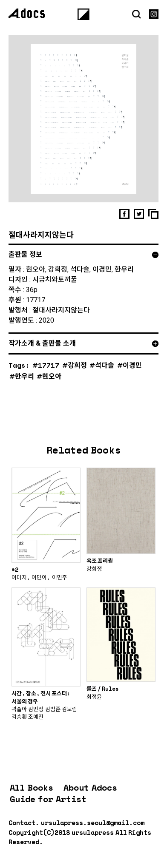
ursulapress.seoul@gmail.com (93, 823)
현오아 (52, 376)
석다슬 (105, 365)
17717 (49, 365)
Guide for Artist (48, 799)
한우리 (24, 376)
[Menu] (83, 14)
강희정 (77, 365)
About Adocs (90, 787)
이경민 (132, 365)
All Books (32, 787)
